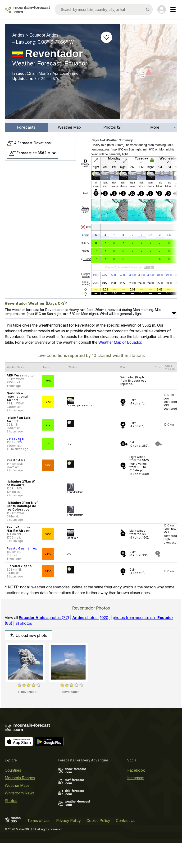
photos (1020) (91, 643)
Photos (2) (113, 152)
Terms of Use (39, 846)
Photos (11, 826)
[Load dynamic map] (148, 73)
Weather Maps (17, 811)
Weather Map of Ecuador (120, 367)
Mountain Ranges (20, 803)
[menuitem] (26, 152)
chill (86, 284)
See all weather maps (86, 235)
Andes (18, 35)
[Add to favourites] (106, 37)
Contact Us (126, 846)
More (155, 152)
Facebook (136, 795)
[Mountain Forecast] (27, 9)
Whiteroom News (20, 818)
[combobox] (104, 9)
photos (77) (44, 643)
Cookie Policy (98, 846)
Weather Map (69, 152)
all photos (24, 648)
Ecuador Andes (44, 35)
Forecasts (26, 152)
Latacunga (15, 464)
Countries (13, 795)
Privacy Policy (68, 846)
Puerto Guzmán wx (22, 574)
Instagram (136, 803)
